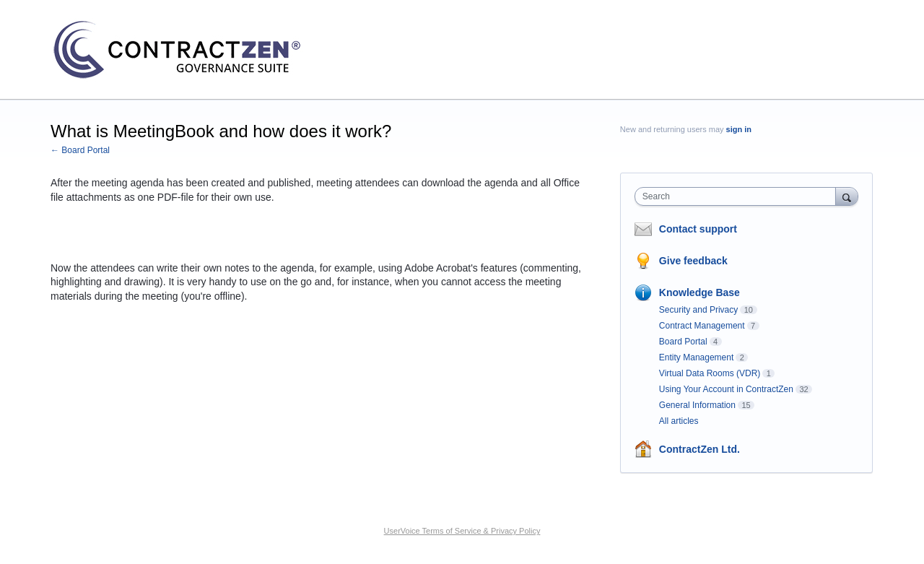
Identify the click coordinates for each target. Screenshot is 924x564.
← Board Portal (80, 150)
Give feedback (693, 261)
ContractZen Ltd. (699, 449)
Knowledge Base (699, 292)
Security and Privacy (698, 310)
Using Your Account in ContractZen (726, 389)
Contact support (698, 229)
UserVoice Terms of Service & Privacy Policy (462, 531)
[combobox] (739, 196)
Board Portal (683, 342)
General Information (697, 405)
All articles (679, 421)
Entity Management (696, 357)
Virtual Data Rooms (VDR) (710, 373)
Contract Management (702, 326)
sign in (739, 129)
